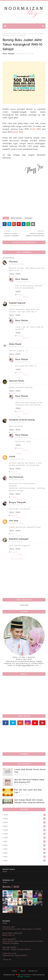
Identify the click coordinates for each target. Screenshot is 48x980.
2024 (25, 815)
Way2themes (26, 975)
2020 (25, 830)
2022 (25, 822)
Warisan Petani (17, 381)
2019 (25, 834)
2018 (25, 838)
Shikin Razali (15, 344)
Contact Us (33, 971)
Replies (14, 277)
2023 (25, 819)
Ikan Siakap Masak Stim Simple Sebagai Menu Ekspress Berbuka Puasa (29, 802)
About (23, 971)
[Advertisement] (24, 196)
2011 (25, 860)
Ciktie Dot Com (10, 953)
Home (5, 33)
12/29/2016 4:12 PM (23, 323)
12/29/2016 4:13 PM (23, 362)
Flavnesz (13, 262)
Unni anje (14, 521)
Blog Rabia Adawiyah (12, 933)
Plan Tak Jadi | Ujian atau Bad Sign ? (28, 791)
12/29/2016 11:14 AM (17, 347)
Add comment (17, 559)
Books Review (16, 218)
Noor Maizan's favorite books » (33, 916)
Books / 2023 (11, 887)
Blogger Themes (24, 977)
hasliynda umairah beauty (22, 420)
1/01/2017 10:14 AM (16, 505)
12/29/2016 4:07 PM (23, 282)
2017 (25, 841)
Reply (12, 274)
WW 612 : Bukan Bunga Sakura (17, 949)
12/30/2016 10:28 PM (17, 480)
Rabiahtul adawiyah (19, 539)
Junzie (12, 456)
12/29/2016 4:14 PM (23, 438)
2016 (25, 845)
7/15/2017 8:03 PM (16, 542)
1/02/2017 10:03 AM (16, 523)
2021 (25, 826)
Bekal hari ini (9, 935)
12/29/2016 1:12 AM (16, 264)
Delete (18, 274)
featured (12, 33)
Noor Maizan (9, 54)
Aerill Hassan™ (9, 939)
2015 (25, 849)
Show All (7, 959)
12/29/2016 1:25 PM (16, 422)
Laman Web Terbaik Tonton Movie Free (30, 771)
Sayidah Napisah (17, 303)
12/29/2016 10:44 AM (17, 306)
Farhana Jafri (9, 927)
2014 (25, 853)
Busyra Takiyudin (17, 502)
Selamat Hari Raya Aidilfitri (15, 955)
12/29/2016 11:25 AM (17, 383)
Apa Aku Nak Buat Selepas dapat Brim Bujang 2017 (29, 781)
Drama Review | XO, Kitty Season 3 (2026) (22, 929)
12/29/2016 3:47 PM (16, 459)
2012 (25, 857)
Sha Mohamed (16, 477)
